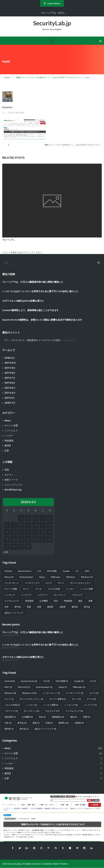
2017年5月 (10, 388)
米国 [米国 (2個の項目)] (39, 607)
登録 (7, 470)
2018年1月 (10, 358)
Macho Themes (60, 864)
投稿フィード (11, 480)
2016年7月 (10, 403)
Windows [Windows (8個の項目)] (71, 577)
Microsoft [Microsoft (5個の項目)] (9, 577)
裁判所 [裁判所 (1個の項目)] (75, 607)
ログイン (9, 475)
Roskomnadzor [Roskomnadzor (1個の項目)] (26, 577)
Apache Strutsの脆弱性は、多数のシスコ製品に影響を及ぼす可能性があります (42, 320)
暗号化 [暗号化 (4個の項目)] (18, 607)
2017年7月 (10, 378)
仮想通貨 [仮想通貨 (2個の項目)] (29, 601)
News (8, 421)
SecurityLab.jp (52, 23)
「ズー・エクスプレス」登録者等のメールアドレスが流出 (31, 340)
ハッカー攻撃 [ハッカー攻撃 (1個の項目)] (87, 589)
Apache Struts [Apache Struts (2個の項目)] (25, 571)
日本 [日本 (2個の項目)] (7, 607)
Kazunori (7, 107)
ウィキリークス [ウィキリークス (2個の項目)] (32, 583)
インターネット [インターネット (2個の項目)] (12, 583)
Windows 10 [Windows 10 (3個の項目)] (87, 577)
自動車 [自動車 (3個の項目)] (63, 607)
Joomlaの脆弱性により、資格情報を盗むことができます (30, 310)
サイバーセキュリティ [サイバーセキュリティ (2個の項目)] (81, 583)
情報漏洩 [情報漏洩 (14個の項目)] (68, 601)
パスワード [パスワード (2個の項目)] (43, 595)
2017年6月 (10, 383)
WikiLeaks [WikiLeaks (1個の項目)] (56, 577)
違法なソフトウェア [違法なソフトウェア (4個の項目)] (14, 613)
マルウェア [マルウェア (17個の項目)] (77, 595)
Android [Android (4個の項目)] (8, 571)
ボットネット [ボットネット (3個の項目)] (60, 595)
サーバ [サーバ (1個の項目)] (26, 589)
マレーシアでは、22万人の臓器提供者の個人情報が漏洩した (33, 282)
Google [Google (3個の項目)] (66, 571)
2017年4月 (10, 393)
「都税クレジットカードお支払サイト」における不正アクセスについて (71, 145)
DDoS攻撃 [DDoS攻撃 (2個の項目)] (52, 571)
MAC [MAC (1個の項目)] (87, 571)
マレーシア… (9, 240)
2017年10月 (10, 363)
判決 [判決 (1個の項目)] (56, 601)
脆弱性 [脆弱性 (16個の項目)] (50, 607)
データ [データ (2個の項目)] (38, 589)
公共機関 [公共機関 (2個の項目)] (44, 601)
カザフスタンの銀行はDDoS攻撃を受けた (23, 301)
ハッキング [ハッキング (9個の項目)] (10, 595)
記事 (7, 451)
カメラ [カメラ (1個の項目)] (49, 583)
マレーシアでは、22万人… (54, 13)
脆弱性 (8, 445)
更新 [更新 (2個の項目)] (29, 607)
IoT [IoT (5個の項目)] (77, 571)
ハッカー (9, 435)
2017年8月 (10, 373)
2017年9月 (10, 368)
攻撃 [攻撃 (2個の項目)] (90, 601)
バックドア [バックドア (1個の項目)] (26, 595)
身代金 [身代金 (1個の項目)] (87, 607)
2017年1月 (10, 398)
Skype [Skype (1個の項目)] (42, 577)
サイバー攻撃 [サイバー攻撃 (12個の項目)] (11, 589)
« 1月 (6, 552)
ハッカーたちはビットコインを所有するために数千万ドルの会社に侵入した (40, 291)
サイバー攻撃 (11, 425)
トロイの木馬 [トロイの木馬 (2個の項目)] (54, 589)
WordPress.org (13, 490)
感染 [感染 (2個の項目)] (80, 601)
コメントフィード (13, 485)
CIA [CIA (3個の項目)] (39, 571)
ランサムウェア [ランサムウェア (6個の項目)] (12, 601)
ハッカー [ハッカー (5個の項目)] (70, 589)
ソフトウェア (11, 431)
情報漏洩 (9, 441)
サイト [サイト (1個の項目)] (61, 583)
